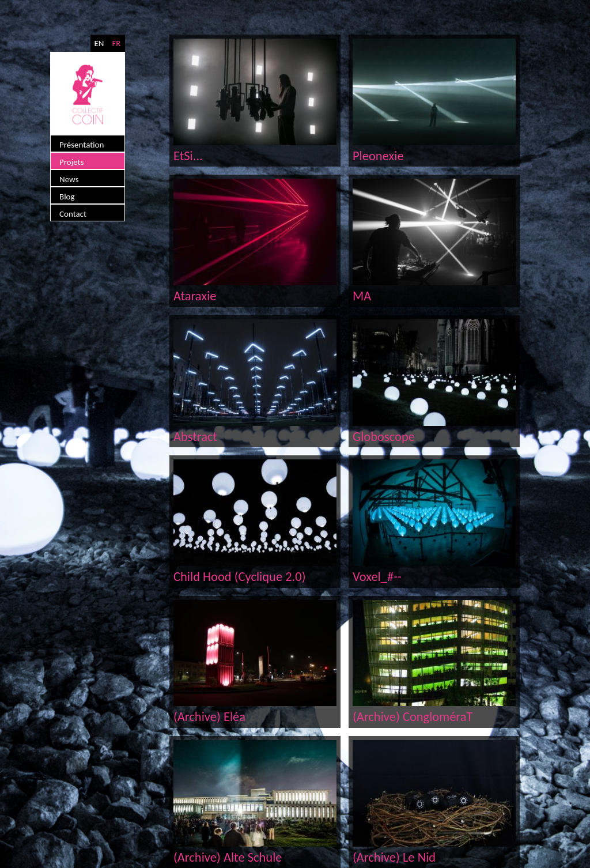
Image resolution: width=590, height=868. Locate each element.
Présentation (82, 145)
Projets (72, 162)
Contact (73, 214)
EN (99, 43)
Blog (67, 197)
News (69, 179)
